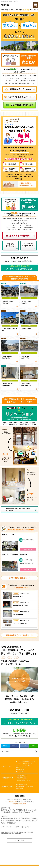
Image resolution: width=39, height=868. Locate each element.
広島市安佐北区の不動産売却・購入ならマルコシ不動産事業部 (19, 834)
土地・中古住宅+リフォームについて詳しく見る (18, 510)
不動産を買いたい (22, 785)
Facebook (15, 746)
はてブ (24, 746)
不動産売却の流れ (22, 778)
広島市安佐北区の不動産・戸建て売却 (10, 1)
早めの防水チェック (18, 596)
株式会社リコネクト (17, 836)
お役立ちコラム (21, 767)
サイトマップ (7, 829)
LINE (33, 746)
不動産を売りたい (22, 776)
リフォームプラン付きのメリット (27, 763)
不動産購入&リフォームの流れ (25, 787)
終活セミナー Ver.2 (9, 534)
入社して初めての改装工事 (20, 623)
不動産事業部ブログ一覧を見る (18, 635)
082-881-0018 (13, 804)
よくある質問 (21, 771)
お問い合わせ (21, 769)
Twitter (5, 746)
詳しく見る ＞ (28, 549)
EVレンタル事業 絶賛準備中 (21, 605)
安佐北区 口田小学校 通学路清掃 (15, 554)
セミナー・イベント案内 (24, 765)
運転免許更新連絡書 (18, 614)
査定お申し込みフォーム (24, 780)
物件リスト (20, 789)
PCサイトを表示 (20, 843)
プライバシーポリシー (23, 829)
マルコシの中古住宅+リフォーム (26, 761)
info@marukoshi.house (19, 806)
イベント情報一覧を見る (18, 578)
